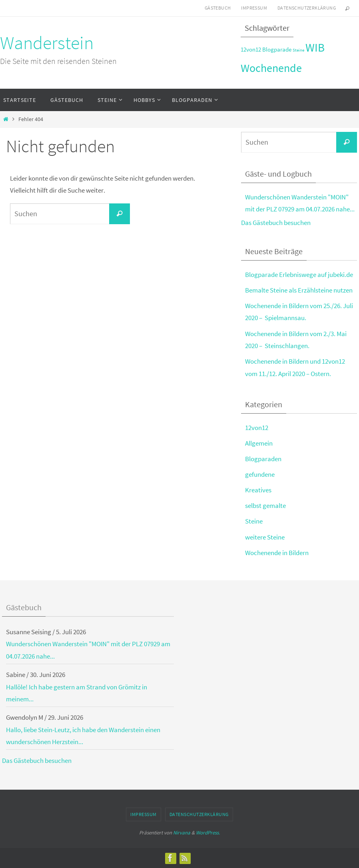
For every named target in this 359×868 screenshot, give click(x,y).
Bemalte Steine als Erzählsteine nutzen (299, 290)
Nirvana (182, 833)
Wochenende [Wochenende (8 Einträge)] (271, 68)
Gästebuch (218, 8)
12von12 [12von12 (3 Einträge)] (251, 49)
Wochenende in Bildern (277, 553)
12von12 (257, 428)
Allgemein (259, 443)
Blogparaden (263, 459)
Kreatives (258, 490)
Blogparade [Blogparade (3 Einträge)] (277, 49)
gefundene (260, 474)
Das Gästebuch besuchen (276, 223)
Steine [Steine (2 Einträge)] (298, 50)
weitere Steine (265, 537)
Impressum (254, 8)
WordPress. (208, 833)
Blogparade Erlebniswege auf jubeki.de (299, 275)
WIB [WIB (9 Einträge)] (315, 47)
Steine (254, 521)
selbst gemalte (265, 506)
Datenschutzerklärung (307, 8)
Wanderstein (47, 43)
